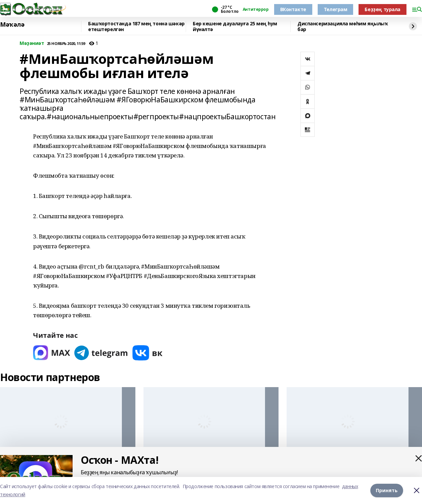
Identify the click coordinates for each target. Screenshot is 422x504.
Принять (387, 490)
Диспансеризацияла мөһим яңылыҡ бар (342, 27)
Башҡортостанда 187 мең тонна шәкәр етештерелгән (136, 27)
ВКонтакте (293, 9)
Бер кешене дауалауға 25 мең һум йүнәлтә (235, 27)
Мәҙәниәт (32, 43)
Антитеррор (256, 9)
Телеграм (336, 9)
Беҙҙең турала (383, 9)
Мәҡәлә (12, 25)
